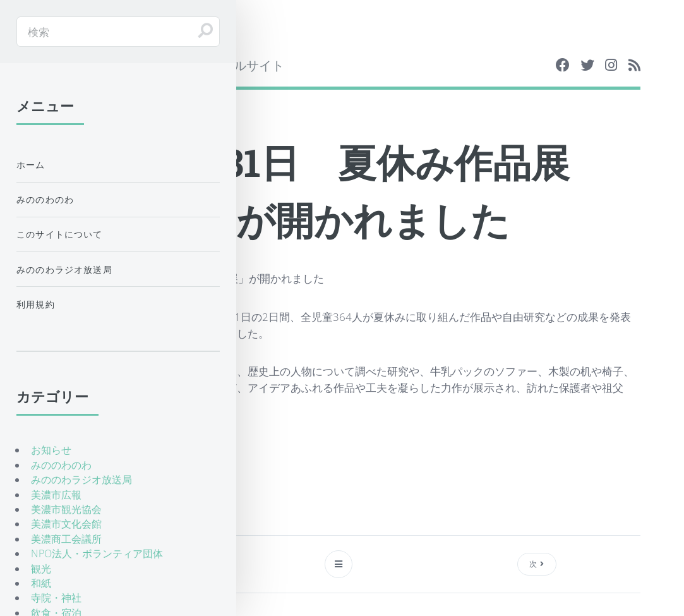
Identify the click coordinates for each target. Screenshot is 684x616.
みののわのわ (45, 199)
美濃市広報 (56, 495)
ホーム (31, 165)
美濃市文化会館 (66, 524)
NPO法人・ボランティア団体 (97, 553)
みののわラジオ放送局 (64, 269)
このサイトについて (60, 234)
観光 (41, 569)
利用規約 (36, 304)
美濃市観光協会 (66, 509)
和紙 (41, 583)
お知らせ (51, 450)
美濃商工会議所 (66, 539)
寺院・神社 (56, 598)
